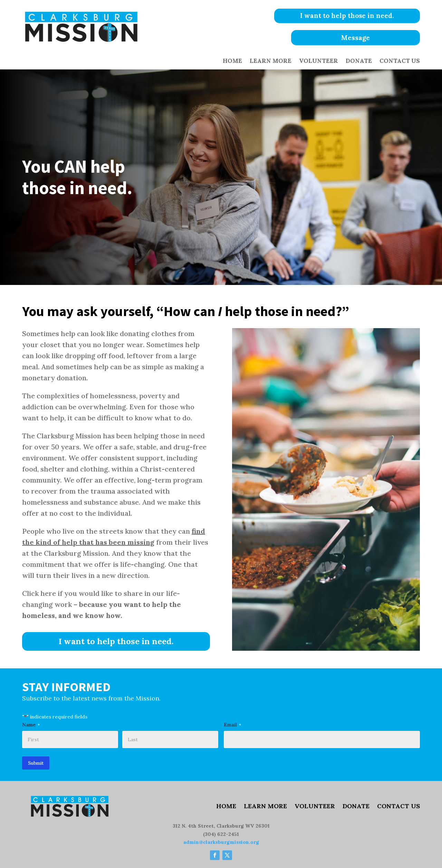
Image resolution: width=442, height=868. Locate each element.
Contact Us (400, 61)
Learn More (271, 61)
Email (232, 725)
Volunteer (319, 61)
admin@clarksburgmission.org (221, 842)
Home (232, 61)
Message (355, 38)
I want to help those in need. (355, 16)
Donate (359, 61)
